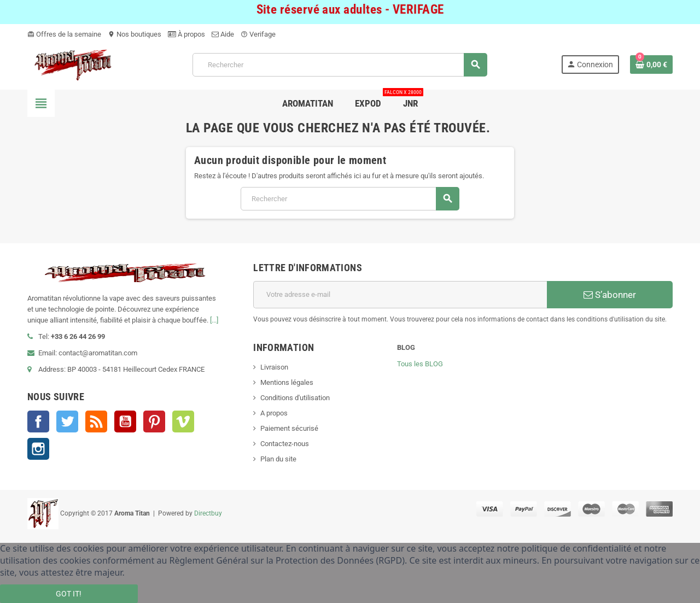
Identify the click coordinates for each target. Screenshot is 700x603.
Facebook (38, 421)
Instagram (38, 449)
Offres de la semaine (64, 34)
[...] (214, 320)
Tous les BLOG (420, 364)
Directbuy (208, 513)
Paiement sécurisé (289, 428)
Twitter (67, 421)
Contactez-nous (285, 444)
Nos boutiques (135, 34)
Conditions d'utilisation (295, 398)
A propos (274, 413)
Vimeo (183, 421)
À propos (186, 34)
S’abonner (610, 295)
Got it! (69, 594)
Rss (96, 421)
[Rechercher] (340, 65)
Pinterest (154, 421)
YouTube (125, 421)
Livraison (274, 367)
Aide (223, 34)
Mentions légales (287, 382)
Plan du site (278, 459)
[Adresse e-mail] (400, 295)
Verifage (258, 34)
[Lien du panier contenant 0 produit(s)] (651, 65)
